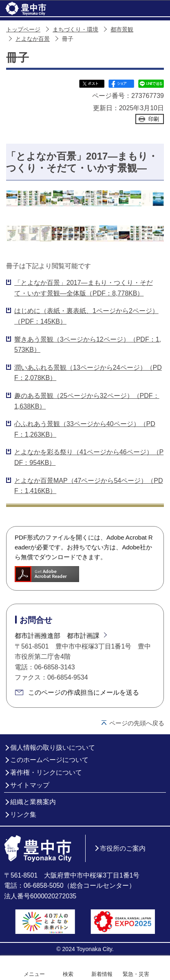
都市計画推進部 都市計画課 (57, 636)
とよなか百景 (33, 39)
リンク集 (23, 814)
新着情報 (102, 974)
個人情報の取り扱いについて (53, 748)
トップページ (23, 30)
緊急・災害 (136, 974)
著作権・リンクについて (46, 772)
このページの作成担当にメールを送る (84, 692)
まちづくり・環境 (75, 30)
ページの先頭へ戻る (137, 723)
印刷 (154, 119)
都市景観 (122, 30)
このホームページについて (49, 760)
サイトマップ (30, 785)
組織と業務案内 (33, 802)
